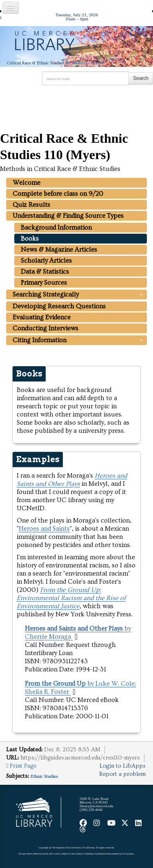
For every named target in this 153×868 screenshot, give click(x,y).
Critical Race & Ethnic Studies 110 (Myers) (47, 63)
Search (141, 78)
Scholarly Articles (46, 261)
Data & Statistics (45, 272)
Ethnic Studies (44, 776)
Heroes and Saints (44, 529)
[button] (76, 637)
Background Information (56, 228)
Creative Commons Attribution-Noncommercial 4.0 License (104, 854)
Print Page (21, 766)
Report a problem (122, 774)
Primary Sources (44, 283)
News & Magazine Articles (59, 250)
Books (30, 239)
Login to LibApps (123, 766)
